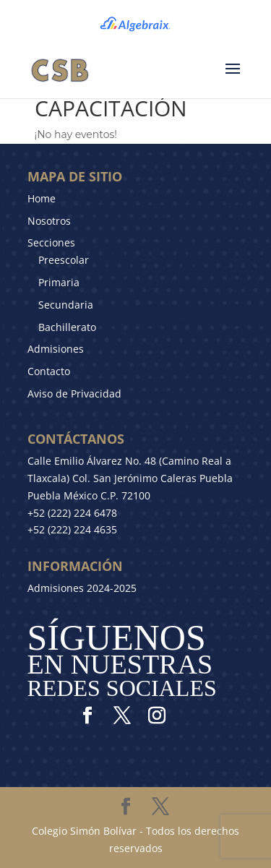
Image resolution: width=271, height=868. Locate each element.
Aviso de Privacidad (74, 394)
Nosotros (49, 221)
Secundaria (66, 305)
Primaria (59, 282)
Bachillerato (67, 327)
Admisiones (56, 349)
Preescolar (64, 260)
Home (42, 198)
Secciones (51, 242)
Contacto (49, 371)
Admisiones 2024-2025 (82, 588)
